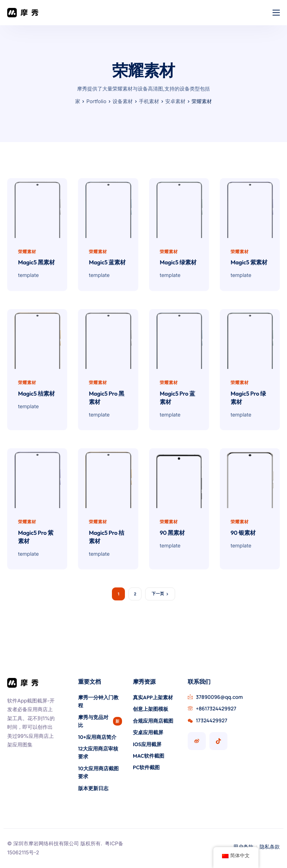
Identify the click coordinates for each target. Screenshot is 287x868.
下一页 (158, 595)
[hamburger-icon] (276, 13)
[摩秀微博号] (197, 741)
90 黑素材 (172, 535)
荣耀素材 (27, 252)
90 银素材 (243, 535)
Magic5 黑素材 (36, 263)
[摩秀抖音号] (218, 741)
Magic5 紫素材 (249, 263)
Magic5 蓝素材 (107, 263)
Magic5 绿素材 (178, 263)
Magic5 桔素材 (36, 395)
